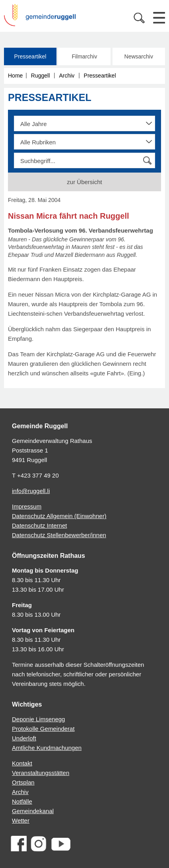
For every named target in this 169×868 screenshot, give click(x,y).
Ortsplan (23, 782)
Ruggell (40, 76)
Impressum (27, 506)
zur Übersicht (84, 182)
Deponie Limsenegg (38, 719)
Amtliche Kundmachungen (47, 748)
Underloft (24, 738)
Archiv (67, 76)
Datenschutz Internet (39, 525)
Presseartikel (30, 56)
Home (15, 76)
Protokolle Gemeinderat (43, 729)
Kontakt (22, 763)
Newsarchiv (139, 56)
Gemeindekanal (33, 811)
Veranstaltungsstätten (41, 773)
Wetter (21, 820)
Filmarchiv (84, 56)
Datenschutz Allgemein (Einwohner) (59, 516)
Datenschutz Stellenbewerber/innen (59, 535)
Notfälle (22, 801)
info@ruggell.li (31, 491)
